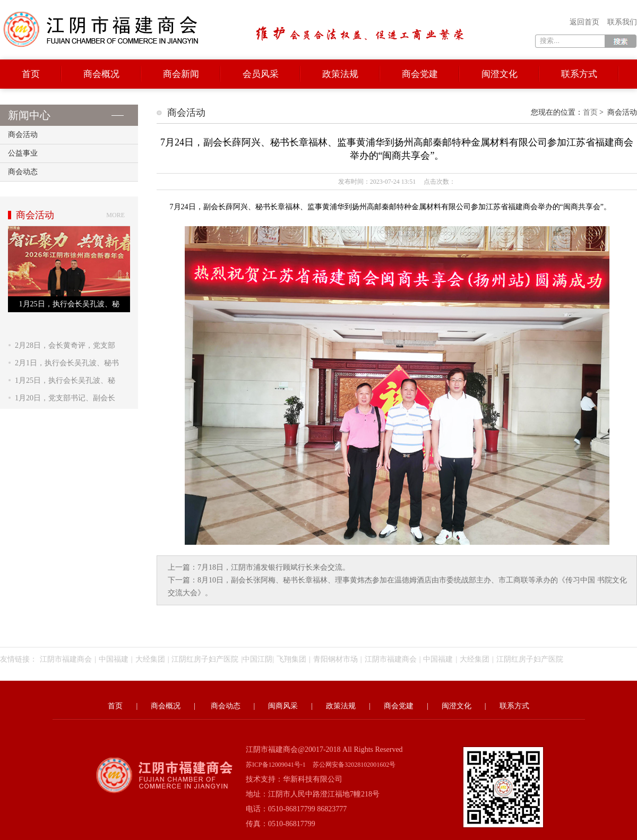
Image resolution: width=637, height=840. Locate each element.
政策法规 (340, 74)
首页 (31, 74)
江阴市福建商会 (66, 659)
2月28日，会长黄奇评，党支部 (65, 345)
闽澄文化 (500, 74)
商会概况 (101, 74)
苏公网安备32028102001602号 (354, 765)
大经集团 (150, 659)
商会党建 (420, 74)
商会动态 (23, 172)
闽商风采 (283, 706)
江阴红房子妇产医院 (205, 659)
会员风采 (261, 74)
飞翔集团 (291, 659)
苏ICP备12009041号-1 (276, 765)
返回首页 (584, 22)
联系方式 (579, 74)
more (115, 215)
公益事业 (23, 153)
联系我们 (622, 22)
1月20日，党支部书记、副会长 (65, 398)
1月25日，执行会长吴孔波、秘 (65, 380)
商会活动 (23, 135)
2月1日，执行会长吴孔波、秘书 (67, 363)
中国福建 (114, 659)
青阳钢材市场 (335, 659)
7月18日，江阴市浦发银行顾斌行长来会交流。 (274, 567)
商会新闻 (181, 74)
